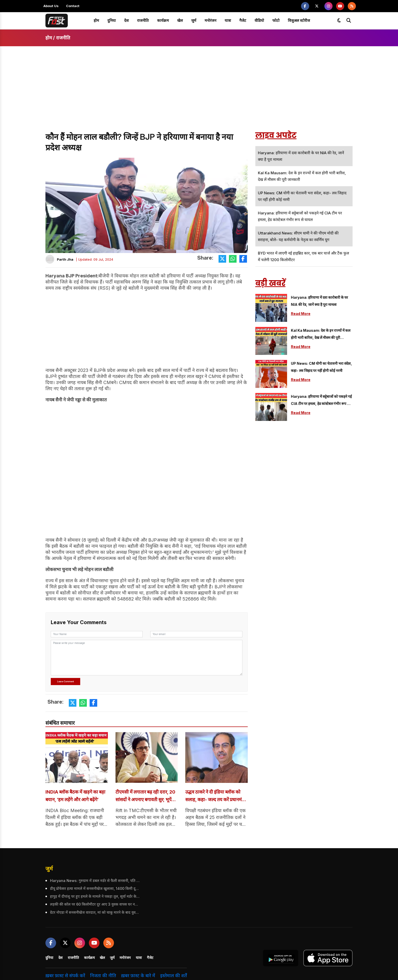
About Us (51, 6)
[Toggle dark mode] (339, 21)
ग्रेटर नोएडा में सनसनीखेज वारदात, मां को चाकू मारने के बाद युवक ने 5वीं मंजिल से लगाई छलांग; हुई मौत (94, 913)
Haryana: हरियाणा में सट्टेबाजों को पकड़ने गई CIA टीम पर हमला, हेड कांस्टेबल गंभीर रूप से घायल (321, 401)
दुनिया (112, 20)
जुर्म (194, 20)
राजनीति (143, 20)
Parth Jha (65, 259)
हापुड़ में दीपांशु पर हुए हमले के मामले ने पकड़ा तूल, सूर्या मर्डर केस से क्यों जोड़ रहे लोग (94, 897)
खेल (180, 20)
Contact (73, 6)
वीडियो (259, 20)
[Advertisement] (199, 93)
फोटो (276, 20)
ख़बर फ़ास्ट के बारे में (138, 976)
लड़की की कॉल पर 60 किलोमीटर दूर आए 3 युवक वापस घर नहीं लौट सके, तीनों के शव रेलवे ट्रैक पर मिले (94, 905)
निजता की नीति (103, 976)
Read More (301, 314)
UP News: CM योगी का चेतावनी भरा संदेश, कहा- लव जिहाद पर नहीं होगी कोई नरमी (321, 367)
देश (126, 20)
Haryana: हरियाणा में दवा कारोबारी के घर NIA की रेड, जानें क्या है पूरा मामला (319, 301)
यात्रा (228, 20)
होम (96, 20)
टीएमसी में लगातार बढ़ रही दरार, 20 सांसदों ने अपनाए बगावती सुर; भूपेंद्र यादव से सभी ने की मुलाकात (147, 796)
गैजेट (243, 20)
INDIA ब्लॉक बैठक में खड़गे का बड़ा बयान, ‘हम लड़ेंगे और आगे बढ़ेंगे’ (74, 796)
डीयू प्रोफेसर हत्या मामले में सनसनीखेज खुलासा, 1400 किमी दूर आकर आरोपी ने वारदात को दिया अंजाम (94, 889)
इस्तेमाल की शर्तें (173, 976)
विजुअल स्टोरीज (299, 20)
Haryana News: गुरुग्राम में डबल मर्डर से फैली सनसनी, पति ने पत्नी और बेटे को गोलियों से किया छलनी (94, 881)
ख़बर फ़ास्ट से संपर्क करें (65, 976)
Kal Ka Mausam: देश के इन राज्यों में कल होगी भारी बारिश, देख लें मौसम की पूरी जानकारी (321, 335)
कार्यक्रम (163, 20)
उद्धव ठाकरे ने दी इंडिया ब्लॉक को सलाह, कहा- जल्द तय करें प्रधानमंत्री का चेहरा (216, 796)
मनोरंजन (210, 20)
